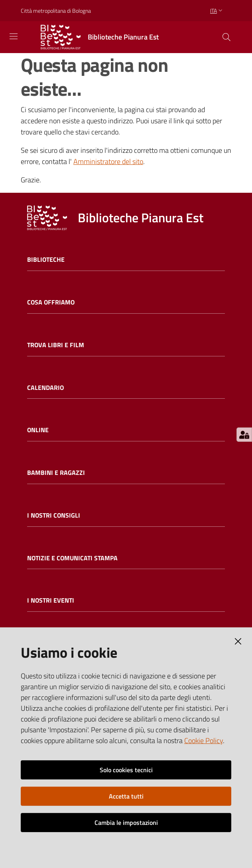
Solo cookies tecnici (126, 770)
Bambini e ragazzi (56, 473)
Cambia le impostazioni (126, 823)
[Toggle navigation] (14, 36)
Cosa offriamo (51, 302)
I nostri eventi (51, 600)
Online (38, 430)
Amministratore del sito (108, 161)
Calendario (45, 388)
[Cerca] (226, 37)
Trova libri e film (56, 345)
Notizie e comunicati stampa (72, 558)
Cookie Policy (204, 740)
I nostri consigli (54, 515)
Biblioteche (46, 260)
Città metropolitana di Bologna (56, 11)
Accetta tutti (126, 796)
